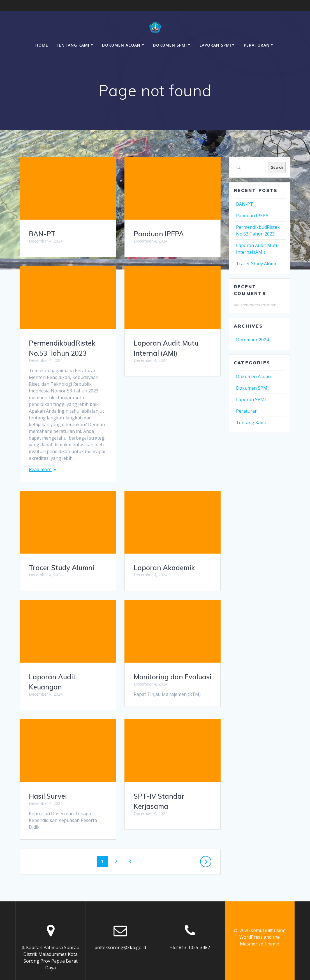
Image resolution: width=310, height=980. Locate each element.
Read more (40, 469)
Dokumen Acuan (121, 45)
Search (277, 167)
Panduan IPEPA (159, 234)
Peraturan (257, 45)
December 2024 (252, 340)
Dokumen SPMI (170, 45)
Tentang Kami (73, 45)
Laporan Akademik (59, 568)
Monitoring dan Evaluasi (68, 677)
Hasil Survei (153, 691)
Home (42, 45)
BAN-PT (42, 234)
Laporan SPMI (215, 45)
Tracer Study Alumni (166, 462)
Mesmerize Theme (260, 931)
